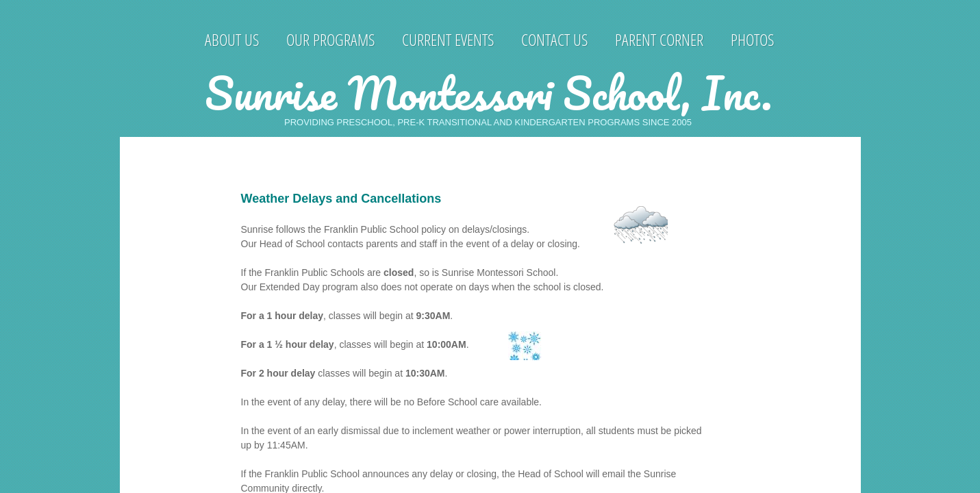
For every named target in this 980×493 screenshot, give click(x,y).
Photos (752, 39)
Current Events (448, 39)
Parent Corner (659, 39)
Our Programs (330, 39)
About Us (232, 39)
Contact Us (554, 39)
